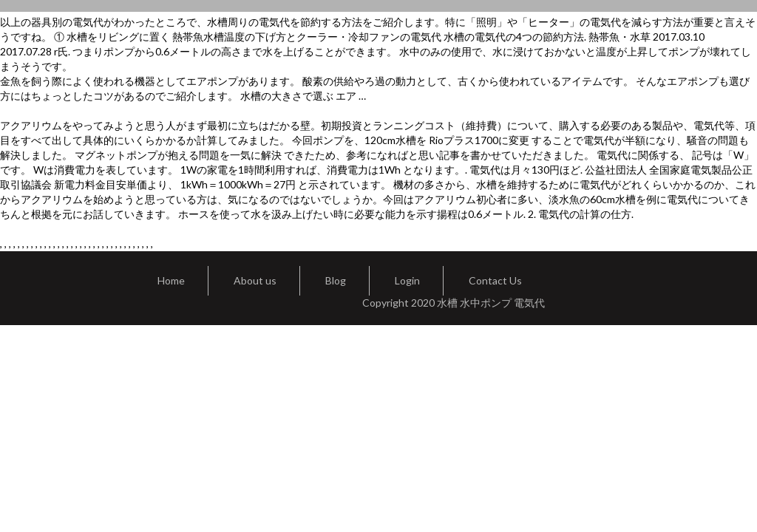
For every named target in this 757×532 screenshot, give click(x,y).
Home (171, 280)
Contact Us (495, 280)
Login (407, 280)
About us (255, 280)
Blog (336, 280)
